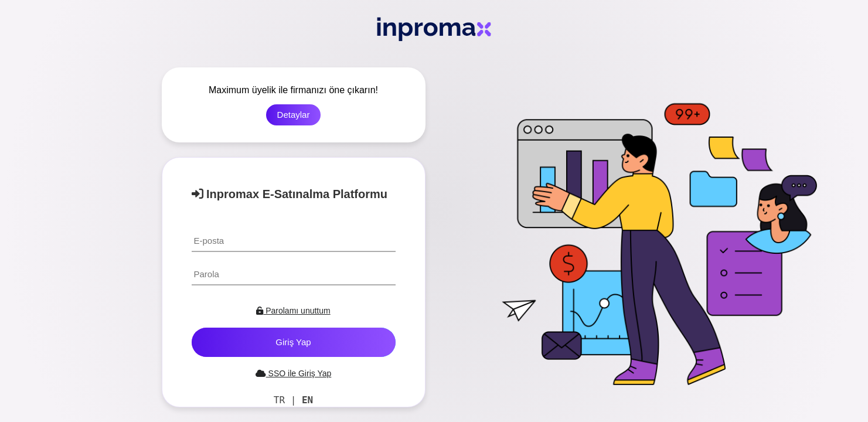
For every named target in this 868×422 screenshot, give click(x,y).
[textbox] (294, 241)
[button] (294, 342)
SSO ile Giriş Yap (294, 373)
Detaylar (294, 115)
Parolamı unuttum (293, 311)
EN (307, 400)
